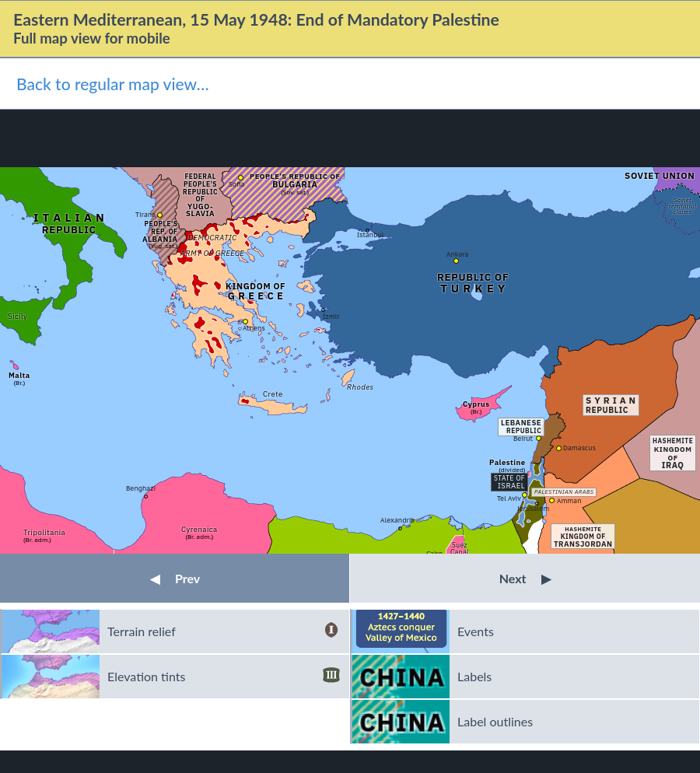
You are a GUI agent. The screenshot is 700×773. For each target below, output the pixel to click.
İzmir (331, 316)
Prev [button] (175, 578)
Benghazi (141, 488)
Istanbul (371, 234)
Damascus (579, 448)
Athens (254, 328)
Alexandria (397, 520)
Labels (474, 676)
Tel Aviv (509, 498)
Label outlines (495, 721)
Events (476, 631)
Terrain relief (224, 631)
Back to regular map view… (113, 84)
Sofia (236, 184)
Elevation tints (224, 677)
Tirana (145, 214)
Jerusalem (533, 508)
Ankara (457, 254)
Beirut (523, 438)
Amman (569, 500)
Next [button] (525, 578)
